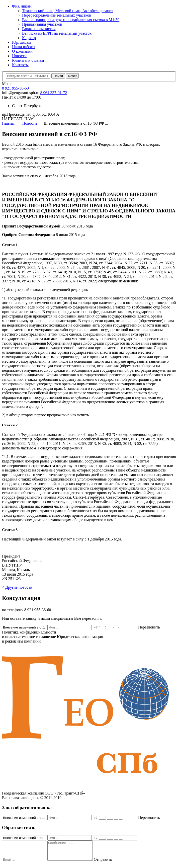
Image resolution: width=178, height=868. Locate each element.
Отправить (108, 863)
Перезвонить (149, 627)
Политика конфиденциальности (29, 634)
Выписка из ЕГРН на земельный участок (57, 33)
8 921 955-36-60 (15, 88)
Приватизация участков (42, 24)
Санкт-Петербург (27, 106)
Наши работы (24, 47)
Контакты (20, 65)
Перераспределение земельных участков (57, 15)
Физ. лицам (22, 6)
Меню (7, 84)
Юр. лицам (21, 42)
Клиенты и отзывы (28, 60)
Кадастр (29, 38)
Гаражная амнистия (39, 29)
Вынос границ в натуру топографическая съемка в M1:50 (71, 20)
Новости (19, 56)
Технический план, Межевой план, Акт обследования (68, 11)
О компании (22, 51)
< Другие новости (17, 587)
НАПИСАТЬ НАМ (18, 119)
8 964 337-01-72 (54, 93)
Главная (9, 123)
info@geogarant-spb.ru (21, 93)
